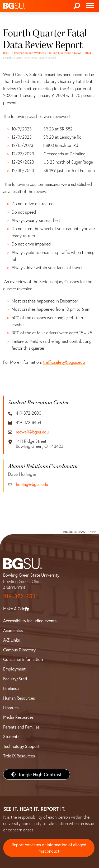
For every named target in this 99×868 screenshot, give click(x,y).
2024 (88, 53)
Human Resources (19, 698)
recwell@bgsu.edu (32, 432)
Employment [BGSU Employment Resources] (14, 669)
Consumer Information (23, 659)
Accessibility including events (30, 621)
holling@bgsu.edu (32, 484)
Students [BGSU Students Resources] (11, 736)
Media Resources (18, 717)
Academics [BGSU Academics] (13, 630)
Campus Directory (19, 650)
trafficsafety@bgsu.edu (64, 362)
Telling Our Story (60, 53)
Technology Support (21, 746)
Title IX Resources (19, 756)
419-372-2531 (21, 596)
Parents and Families (21, 727)
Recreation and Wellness (30, 53)
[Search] (77, 6)
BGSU (7, 53)
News (78, 53)
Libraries (11, 707)
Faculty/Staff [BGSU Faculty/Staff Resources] (15, 679)
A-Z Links (11, 640)
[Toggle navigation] (90, 6)
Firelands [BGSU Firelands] (11, 688)
